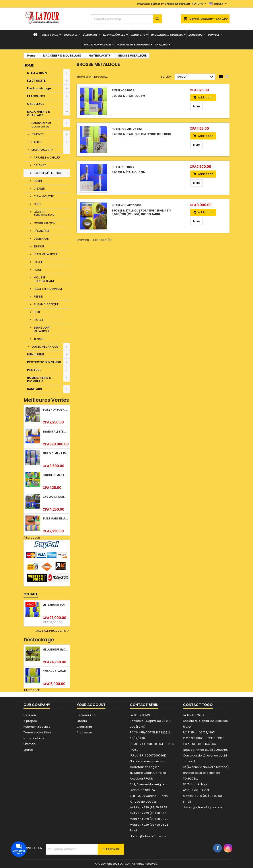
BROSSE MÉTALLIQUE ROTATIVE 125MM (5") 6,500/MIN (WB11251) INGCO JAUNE (141, 212)
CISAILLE (39, 189)
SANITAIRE (161, 45)
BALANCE (40, 165)
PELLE (37, 312)
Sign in (155, 4)
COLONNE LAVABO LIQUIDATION (55, 671)
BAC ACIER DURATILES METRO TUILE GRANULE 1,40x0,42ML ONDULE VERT (55, 497)
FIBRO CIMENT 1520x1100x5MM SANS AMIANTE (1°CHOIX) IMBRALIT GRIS (55, 453)
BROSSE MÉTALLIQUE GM (129, 172)
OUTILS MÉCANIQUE (45, 347)
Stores (28, 750)
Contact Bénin (144, 705)
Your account (91, 705)
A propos (30, 721)
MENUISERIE (195, 35)
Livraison (30, 715)
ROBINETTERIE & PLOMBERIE (133, 45)
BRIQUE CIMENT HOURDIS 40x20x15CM (55, 475)
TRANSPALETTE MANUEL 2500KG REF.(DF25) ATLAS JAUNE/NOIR (55, 432)
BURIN (38, 181)
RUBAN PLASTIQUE (46, 304)
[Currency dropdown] (199, 4)
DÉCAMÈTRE (42, 231)
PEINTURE (214, 35)
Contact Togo (198, 705)
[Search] (126, 19)
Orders (82, 721)
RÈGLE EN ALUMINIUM (48, 289)
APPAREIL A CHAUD (47, 158)
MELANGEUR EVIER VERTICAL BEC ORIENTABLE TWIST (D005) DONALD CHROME (55, 605)
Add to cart (203, 97)
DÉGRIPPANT (42, 239)
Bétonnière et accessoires (41, 125)
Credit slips (85, 727)
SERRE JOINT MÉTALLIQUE (42, 329)
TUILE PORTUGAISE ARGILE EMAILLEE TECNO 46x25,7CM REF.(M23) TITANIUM (55, 410)
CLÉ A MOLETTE (44, 196)
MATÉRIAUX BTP (42, 150)
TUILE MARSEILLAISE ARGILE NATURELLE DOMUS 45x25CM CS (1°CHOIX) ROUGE (55, 518)
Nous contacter (35, 738)
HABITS (36, 142)
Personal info (86, 715)
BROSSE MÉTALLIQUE (48, 173)
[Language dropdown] (218, 4)
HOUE (38, 270)
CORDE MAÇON (45, 223)
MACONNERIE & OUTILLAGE (167, 35)
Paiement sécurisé (37, 727)
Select (196, 77)
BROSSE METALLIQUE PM (128, 96)
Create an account (177, 4)
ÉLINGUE (39, 246)
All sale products (53, 631)
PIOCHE (39, 320)
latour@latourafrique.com (203, 807)
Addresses (85, 732)
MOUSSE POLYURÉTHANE (44, 279)
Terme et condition (37, 732)
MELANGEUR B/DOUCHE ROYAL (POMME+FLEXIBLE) (55, 650)
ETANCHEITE (138, 35)
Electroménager (114, 35)
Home (29, 65)
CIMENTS (38, 134)
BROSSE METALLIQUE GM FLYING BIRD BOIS (141, 134)
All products (32, 538)
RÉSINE (38, 297)
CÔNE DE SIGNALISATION (44, 214)
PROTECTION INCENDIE (97, 45)
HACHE (39, 262)
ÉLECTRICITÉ (90, 35)
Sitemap (30, 744)
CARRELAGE (71, 35)
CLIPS (37, 204)
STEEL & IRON (50, 35)
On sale (31, 594)
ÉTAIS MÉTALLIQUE (46, 254)
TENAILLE (39, 339)
